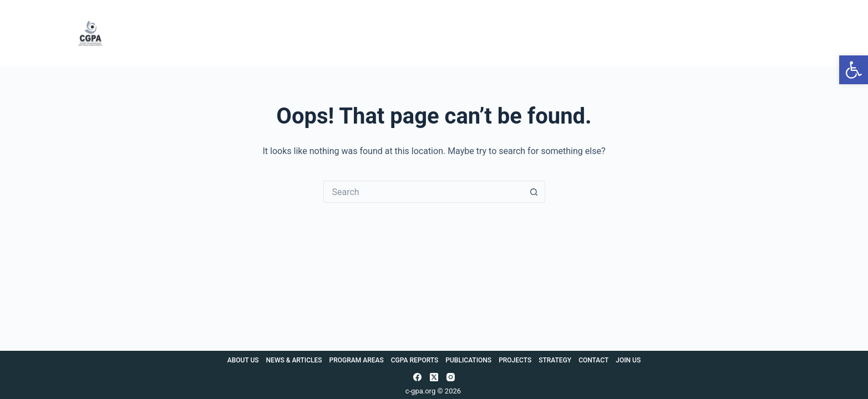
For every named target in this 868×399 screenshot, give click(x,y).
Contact (731, 34)
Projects (624, 34)
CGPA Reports (486, 33)
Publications (561, 33)
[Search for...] (423, 192)
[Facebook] (417, 377)
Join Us (781, 34)
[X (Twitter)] (434, 377)
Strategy (678, 34)
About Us (250, 33)
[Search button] (534, 192)
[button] (854, 70)
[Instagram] (451, 377)
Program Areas (406, 33)
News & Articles (323, 33)
